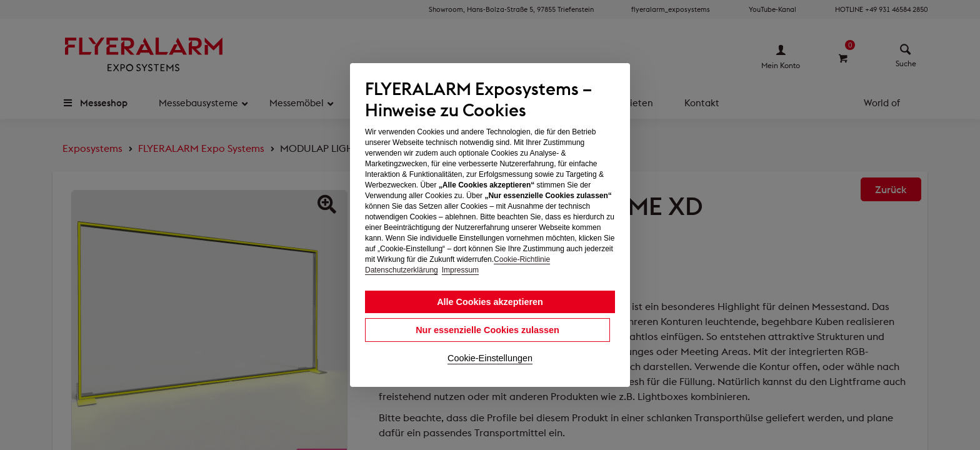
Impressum (460, 270)
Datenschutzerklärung (402, 270)
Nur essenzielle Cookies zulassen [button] (487, 330)
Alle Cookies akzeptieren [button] (490, 302)
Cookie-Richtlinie (522, 259)
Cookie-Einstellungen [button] (490, 358)
